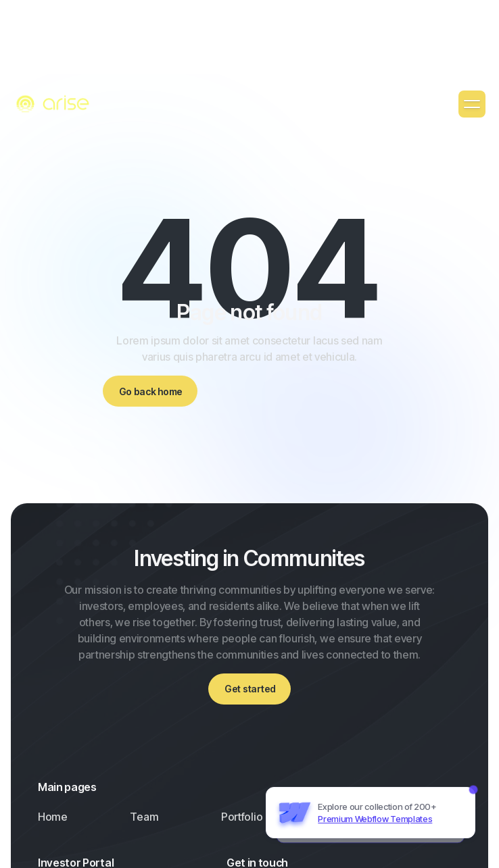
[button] (472, 104)
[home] (54, 104)
